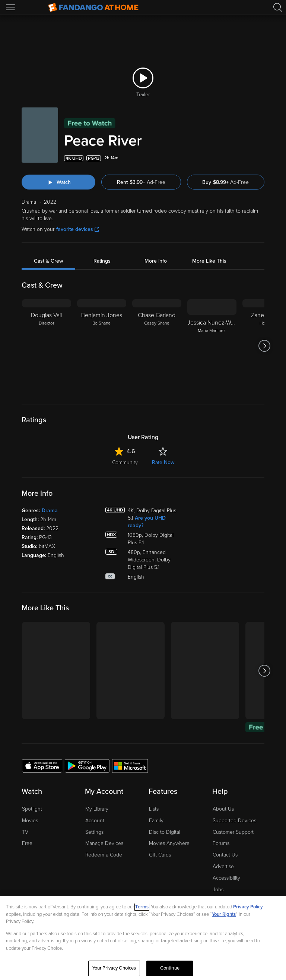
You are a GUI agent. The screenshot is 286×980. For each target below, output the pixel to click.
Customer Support (233, 832)
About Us (223, 809)
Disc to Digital (165, 832)
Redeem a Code (104, 855)
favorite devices (78, 229)
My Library (97, 809)
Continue (170, 968)
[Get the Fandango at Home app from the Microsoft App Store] (130, 765)
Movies (30, 821)
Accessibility (226, 878)
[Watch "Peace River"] (58, 182)
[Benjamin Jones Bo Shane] (102, 346)
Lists (154, 809)
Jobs (218, 890)
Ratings (102, 261)
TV (25, 832)
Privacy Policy (248, 907)
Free (27, 843)
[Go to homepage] (93, 7)
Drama (50, 511)
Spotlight (32, 809)
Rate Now (163, 462)
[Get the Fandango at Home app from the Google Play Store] (87, 765)
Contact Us (225, 855)
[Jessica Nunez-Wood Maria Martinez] (212, 346)
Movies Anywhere (169, 843)
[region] (143, 938)
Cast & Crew (48, 261)
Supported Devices (234, 821)
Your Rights (224, 914)
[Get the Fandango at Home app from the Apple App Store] (42, 765)
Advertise (223, 866)
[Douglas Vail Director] (47, 346)
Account (95, 821)
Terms (142, 907)
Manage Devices (104, 843)
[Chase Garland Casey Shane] (157, 346)
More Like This (209, 261)
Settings (94, 832)
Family (156, 821)
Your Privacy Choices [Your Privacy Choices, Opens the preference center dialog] (114, 968)
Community (125, 462)
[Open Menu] (11, 7)
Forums (221, 843)
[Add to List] (260, 158)
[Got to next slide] (264, 346)
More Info (156, 261)
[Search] (278, 7)
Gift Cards (160, 855)
